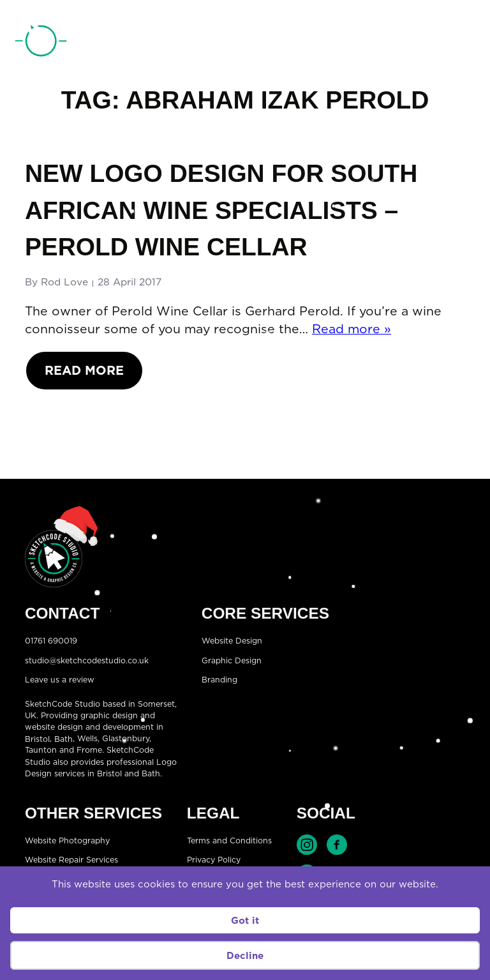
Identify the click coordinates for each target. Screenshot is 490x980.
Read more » (352, 328)
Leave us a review (60, 680)
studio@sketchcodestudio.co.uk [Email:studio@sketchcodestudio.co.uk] (87, 660)
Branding (219, 680)
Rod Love (64, 282)
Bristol (37, 738)
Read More (84, 370)
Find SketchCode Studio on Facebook (337, 845)
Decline (245, 955)
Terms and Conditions (229, 840)
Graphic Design (232, 660)
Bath (63, 738)
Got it (245, 920)
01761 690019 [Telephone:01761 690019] (409, 44)
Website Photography (67, 840)
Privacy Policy (214, 860)
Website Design (232, 641)
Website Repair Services (71, 860)
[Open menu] (465, 43)
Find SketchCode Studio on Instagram (307, 845)
